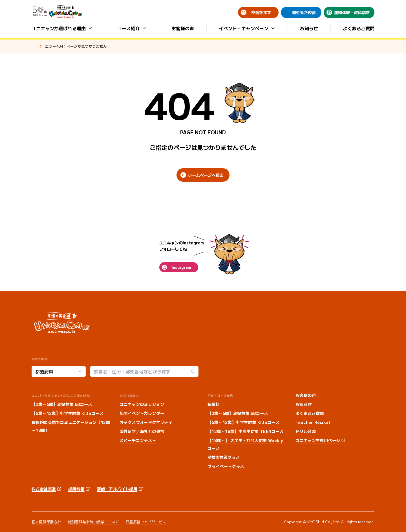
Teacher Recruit (313, 422)
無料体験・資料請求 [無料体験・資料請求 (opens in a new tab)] (352, 12)
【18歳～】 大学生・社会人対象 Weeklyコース (245, 444)
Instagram (181, 267)
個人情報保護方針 (46, 522)
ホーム (34, 47)
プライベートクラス (226, 466)
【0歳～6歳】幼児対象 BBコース (62, 404)
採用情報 (76, 489)
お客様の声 (183, 28)
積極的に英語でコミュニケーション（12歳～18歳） (71, 426)
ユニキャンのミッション (142, 404)
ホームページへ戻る (206, 175)
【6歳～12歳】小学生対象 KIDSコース (68, 413)
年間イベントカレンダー (142, 413)
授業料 (214, 404)
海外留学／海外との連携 (142, 431)
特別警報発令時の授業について (93, 522)
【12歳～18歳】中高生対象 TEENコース (246, 431)
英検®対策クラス (224, 457)
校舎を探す (261, 12)
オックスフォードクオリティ (146, 422)
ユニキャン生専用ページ (318, 440)
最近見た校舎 (304, 12)
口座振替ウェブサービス (146, 522)
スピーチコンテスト (138, 440)
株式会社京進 (44, 489)
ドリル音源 (306, 431)
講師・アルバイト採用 (117, 489)
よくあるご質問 (359, 28)
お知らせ (309, 28)
